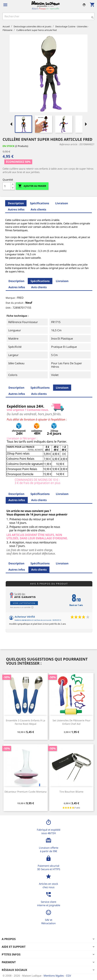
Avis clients (38, 209)
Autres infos (16, 209)
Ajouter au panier (32, 186)
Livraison (62, 203)
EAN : (9, 308)
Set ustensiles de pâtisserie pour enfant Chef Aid (72, 722)
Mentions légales (54, 976)
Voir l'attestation (24, 603)
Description (16, 203)
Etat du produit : (15, 303)
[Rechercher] (48, 16)
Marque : (11, 298)
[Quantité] (7, 186)
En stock (8, 146)
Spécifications (40, 203)
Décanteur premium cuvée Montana (25, 792)
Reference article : (69, 144)
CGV (68, 976)
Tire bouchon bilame (71, 792)
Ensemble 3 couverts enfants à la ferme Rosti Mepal (25, 722)
